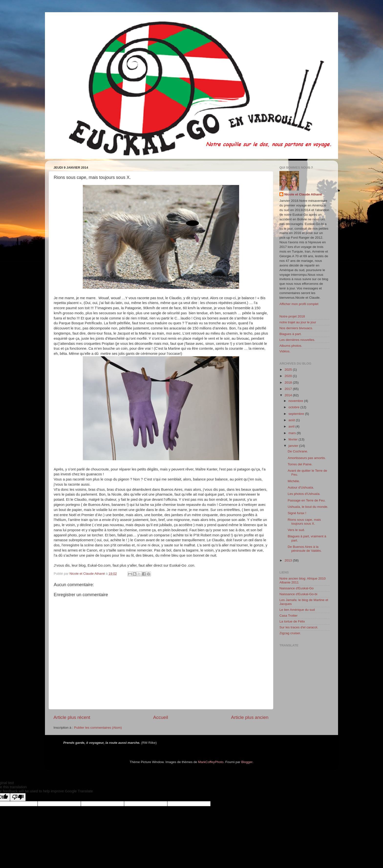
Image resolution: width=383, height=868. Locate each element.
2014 (289, 395)
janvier (294, 446)
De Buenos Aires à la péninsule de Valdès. (305, 549)
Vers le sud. (296, 530)
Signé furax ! (297, 513)
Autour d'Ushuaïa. (301, 487)
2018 (289, 383)
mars (293, 433)
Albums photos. (291, 346)
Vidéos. (285, 351)
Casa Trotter (288, 616)
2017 (289, 389)
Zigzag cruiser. (290, 633)
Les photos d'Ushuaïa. (304, 494)
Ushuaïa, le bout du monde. (308, 507)
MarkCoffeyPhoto (211, 762)
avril (292, 426)
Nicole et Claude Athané (303, 194)
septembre (297, 414)
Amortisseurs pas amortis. (307, 458)
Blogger (247, 762)
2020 (289, 376)
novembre (296, 401)
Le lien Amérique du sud (297, 610)
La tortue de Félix (292, 621)
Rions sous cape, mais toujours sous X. (304, 522)
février (293, 439)
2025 (289, 370)
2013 (289, 560)
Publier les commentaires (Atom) (98, 728)
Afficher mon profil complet (299, 304)
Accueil (161, 717)
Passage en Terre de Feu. (307, 500)
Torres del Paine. (300, 464)
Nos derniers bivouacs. (296, 328)
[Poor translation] (18, 797)
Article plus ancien (250, 717)
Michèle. (294, 481)
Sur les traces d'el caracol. (299, 627)
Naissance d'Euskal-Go (297, 588)
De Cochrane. (298, 451)
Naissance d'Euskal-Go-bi (298, 594)
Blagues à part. (291, 334)
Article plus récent (72, 717)
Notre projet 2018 (292, 316)
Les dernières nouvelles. (297, 340)
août (292, 420)
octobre (294, 407)
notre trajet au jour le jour (298, 322)
